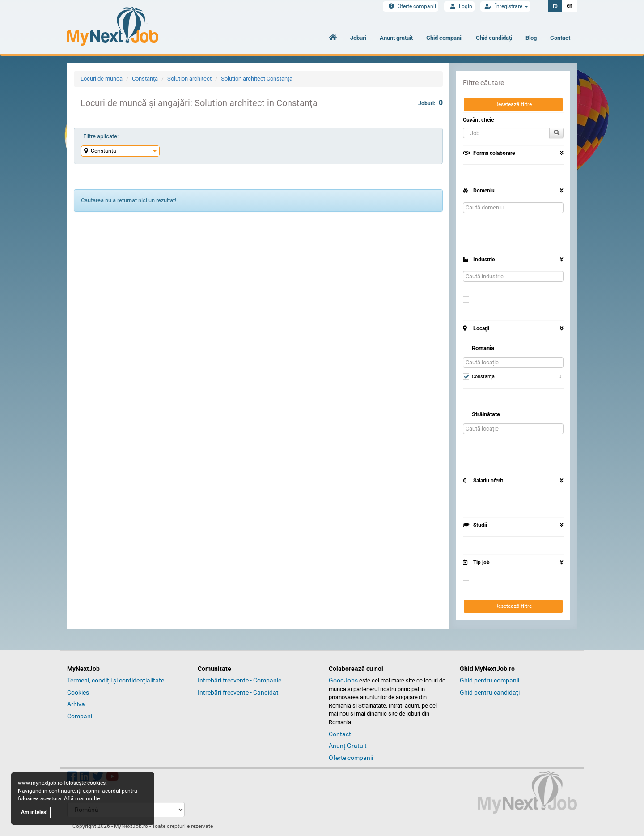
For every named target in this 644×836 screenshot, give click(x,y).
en (570, 6)
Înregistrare (505, 6)
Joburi (358, 38)
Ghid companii (444, 38)
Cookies (78, 692)
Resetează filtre (513, 104)
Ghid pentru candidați (490, 692)
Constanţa (145, 79)
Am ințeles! (34, 812)
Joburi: (430, 103)
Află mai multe (82, 798)
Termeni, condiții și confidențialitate (116, 680)
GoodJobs (343, 680)
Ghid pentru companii (489, 680)
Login (459, 6)
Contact (560, 38)
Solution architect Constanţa (257, 79)
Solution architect (189, 79)
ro (555, 6)
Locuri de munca (102, 79)
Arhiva (76, 704)
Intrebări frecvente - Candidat (238, 692)
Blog (531, 38)
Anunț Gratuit (348, 746)
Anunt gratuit (396, 38)
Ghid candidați (494, 38)
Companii (80, 716)
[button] (506, 133)
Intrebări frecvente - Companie (239, 680)
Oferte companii (411, 6)
